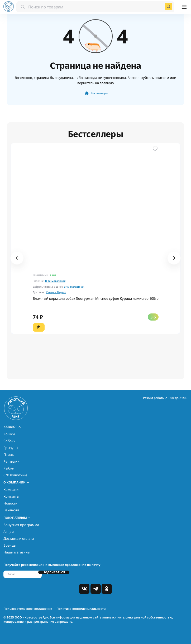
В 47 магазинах (74, 287)
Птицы (9, 455)
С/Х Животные (15, 475)
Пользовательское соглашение (28, 609)
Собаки (9, 441)
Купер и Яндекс (56, 292)
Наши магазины (17, 552)
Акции (9, 532)
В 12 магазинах (55, 281)
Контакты (11, 496)
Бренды (10, 545)
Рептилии (11, 461)
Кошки (9, 434)
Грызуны (11, 448)
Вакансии (11, 510)
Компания (12, 490)
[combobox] (95, 6)
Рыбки (9, 468)
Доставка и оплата (19, 538)
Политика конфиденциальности (81, 609)
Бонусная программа (21, 525)
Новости (10, 503)
